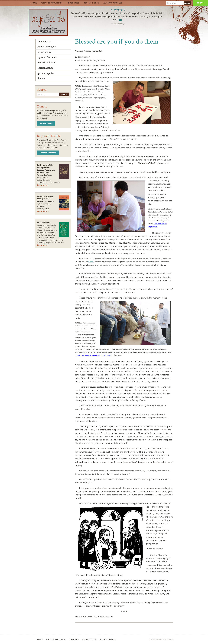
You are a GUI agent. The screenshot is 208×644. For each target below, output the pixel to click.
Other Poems (44, 52)
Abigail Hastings (46, 68)
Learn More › (43, 185)
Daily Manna (118, 10)
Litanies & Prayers (47, 47)
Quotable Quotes (46, 73)
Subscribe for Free (48, 153)
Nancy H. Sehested (47, 63)
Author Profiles (113, 3)
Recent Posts (91, 3)
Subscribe (74, 3)
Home (34, 3)
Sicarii (91, 262)
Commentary (44, 42)
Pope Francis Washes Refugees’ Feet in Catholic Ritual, (93, 355)
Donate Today (46, 123)
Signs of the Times (47, 58)
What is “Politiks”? (53, 3)
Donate (201, 3)
